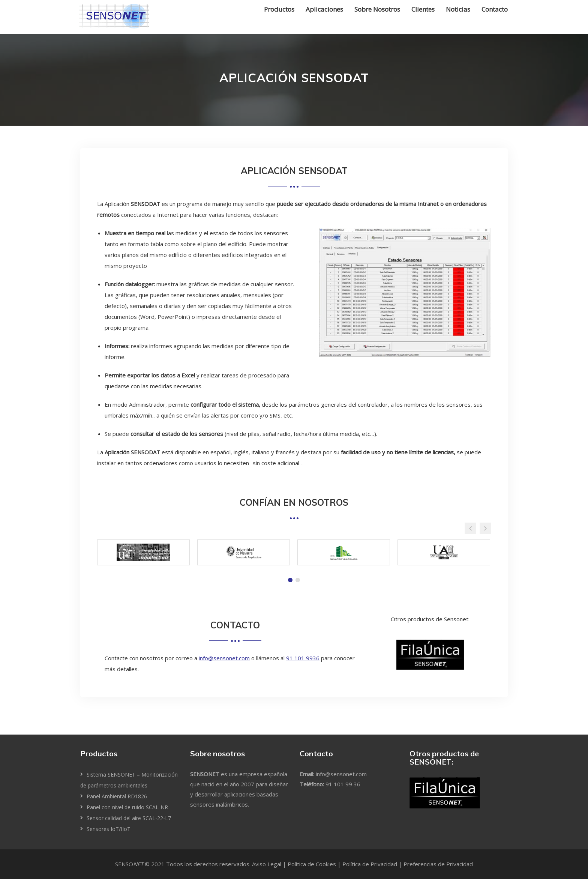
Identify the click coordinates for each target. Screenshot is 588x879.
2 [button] (298, 580)
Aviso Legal (267, 864)
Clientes (423, 9)
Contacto (495, 9)
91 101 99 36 (343, 784)
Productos (279, 9)
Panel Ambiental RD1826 (117, 796)
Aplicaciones (324, 9)
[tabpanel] (143, 554)
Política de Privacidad (370, 864)
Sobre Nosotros (377, 9)
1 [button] (290, 580)
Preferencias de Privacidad (438, 864)
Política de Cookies (312, 864)
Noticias (458, 9)
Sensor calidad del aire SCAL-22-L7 (129, 818)
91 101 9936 (303, 658)
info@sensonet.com (224, 658)
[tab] (290, 580)
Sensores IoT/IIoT (109, 829)
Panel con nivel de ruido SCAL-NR (127, 807)
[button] (470, 528)
